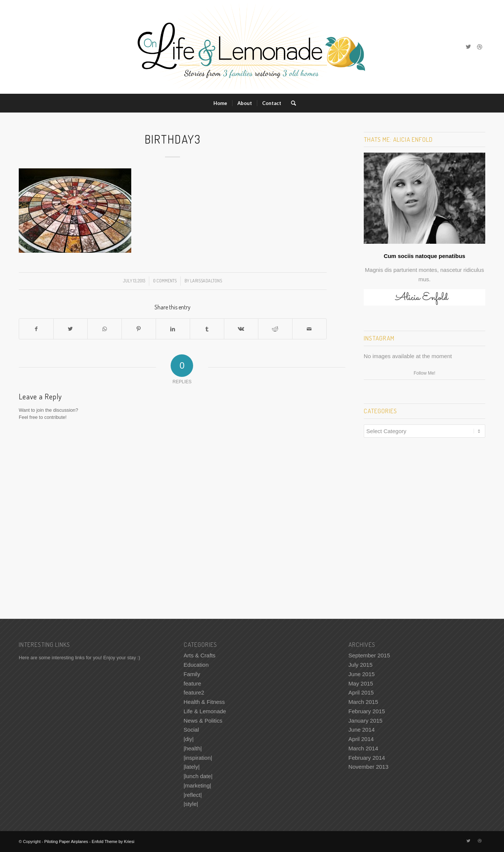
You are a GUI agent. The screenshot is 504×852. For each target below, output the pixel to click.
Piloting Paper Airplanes (66, 841)
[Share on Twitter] (70, 329)
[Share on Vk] (241, 329)
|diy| (189, 739)
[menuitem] (220, 103)
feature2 (194, 692)
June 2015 (361, 674)
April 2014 (361, 739)
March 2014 (363, 748)
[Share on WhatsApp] (105, 329)
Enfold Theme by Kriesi (113, 841)
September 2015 (369, 655)
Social (191, 730)
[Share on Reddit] (275, 329)
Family (192, 674)
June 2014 (361, 730)
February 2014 (367, 758)
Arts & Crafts (200, 655)
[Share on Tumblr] (207, 329)
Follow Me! (424, 373)
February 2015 (367, 711)
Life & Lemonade (205, 711)
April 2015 (361, 692)
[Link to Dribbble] (480, 47)
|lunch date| (198, 776)
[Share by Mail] (309, 329)
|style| (191, 804)
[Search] (291, 103)
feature (193, 683)
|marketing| (198, 785)
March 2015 (363, 702)
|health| (193, 748)
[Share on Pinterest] (139, 329)
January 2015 (365, 721)
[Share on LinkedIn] (173, 329)
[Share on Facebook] (36, 329)
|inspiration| (198, 758)
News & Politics (203, 721)
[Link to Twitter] (468, 47)
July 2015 (360, 665)
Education (196, 665)
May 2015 (361, 683)
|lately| (192, 767)
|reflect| (193, 795)
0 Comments (165, 281)
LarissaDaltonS (206, 281)
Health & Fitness (204, 702)
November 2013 (368, 767)
